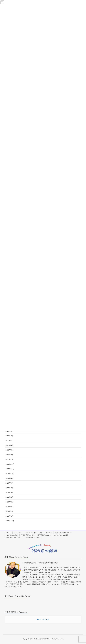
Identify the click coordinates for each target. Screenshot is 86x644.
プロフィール (19, 533)
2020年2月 (9, 511)
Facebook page (43, 619)
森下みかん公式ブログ (14, 538)
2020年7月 (9, 488)
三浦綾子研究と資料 (28, 535)
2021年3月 (9, 455)
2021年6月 (9, 445)
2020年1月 (9, 516)
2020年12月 (10, 464)
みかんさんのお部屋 (61, 535)
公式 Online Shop (12, 535)
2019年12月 (10, 521)
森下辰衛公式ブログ (44, 535)
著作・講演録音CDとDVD (64, 533)
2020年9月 (9, 478)
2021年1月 (9, 459)
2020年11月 (10, 469)
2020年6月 (9, 492)
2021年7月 (9, 441)
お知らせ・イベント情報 (34, 533)
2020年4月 (9, 502)
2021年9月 (9, 436)
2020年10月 (10, 474)
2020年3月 (9, 507)
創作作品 (49, 533)
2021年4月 (9, 450)
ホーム (9, 533)
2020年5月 (9, 497)
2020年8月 (9, 483)
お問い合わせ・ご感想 (32, 538)
